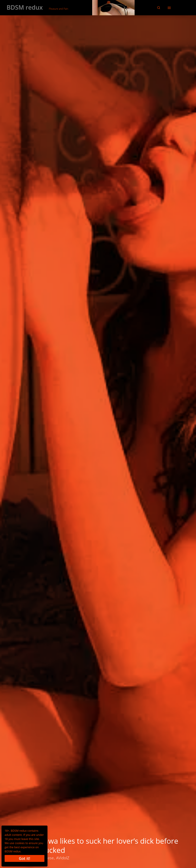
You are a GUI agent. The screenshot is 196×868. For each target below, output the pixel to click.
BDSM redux (25, 7)
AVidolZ (63, 858)
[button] (159, 8)
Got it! (24, 858)
